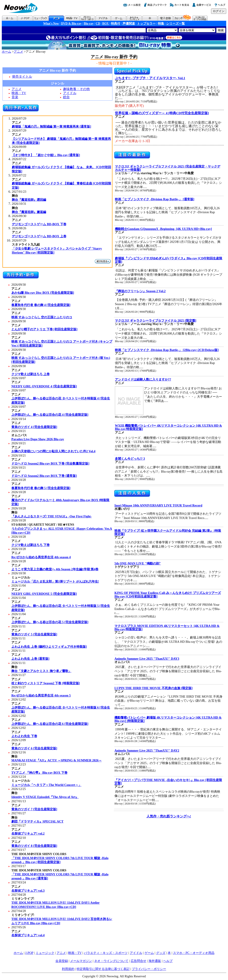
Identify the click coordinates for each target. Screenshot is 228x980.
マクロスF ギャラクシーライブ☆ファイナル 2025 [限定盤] (156, 320)
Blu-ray (89, 24)
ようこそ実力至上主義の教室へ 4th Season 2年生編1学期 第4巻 (55, 569)
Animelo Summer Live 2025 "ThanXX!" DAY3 (147, 659)
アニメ (18, 52)
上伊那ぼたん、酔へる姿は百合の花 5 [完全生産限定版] (50, 622)
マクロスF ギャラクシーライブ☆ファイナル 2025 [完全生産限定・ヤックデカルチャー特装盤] (168, 168)
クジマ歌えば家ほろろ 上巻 (31, 374)
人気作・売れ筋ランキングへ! (169, 816)
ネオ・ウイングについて (111, 961)
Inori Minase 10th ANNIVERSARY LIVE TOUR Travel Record (158, 505)
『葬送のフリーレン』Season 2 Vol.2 (140, 291)
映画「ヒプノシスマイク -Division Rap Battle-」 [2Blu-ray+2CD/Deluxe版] (167, 350)
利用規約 (68, 969)
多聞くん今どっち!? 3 (130, 459)
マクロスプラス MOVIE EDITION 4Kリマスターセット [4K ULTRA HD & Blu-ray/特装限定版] (167, 627)
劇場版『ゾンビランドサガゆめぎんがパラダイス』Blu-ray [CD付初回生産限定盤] (169, 260)
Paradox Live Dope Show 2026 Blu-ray (38, 439)
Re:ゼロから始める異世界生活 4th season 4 (41, 557)
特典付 (116, 24)
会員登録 (62, 961)
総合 (66, 97)
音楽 (15, 97)
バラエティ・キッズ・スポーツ (106, 953)
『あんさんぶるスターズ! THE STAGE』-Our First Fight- (52, 516)
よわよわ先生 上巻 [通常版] (30, 659)
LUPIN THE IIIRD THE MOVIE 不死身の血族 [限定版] (154, 688)
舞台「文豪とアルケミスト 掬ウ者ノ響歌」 (41, 671)
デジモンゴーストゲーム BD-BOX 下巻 (39, 224)
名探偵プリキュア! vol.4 (28, 935)
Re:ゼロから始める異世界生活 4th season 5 (41, 695)
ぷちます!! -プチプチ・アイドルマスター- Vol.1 (150, 78)
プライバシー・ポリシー (149, 969)
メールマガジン (81, 961)
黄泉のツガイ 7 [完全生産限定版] (34, 809)
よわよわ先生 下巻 (24, 736)
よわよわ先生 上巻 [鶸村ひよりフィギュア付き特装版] (49, 647)
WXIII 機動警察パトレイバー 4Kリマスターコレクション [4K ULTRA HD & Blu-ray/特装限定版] (168, 427)
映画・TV (19, 93)
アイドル (70, 93)
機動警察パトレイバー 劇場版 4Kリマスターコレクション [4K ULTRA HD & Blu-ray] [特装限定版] (168, 719)
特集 (161, 24)
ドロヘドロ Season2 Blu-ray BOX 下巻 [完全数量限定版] (50, 463)
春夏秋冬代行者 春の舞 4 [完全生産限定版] (41, 305)
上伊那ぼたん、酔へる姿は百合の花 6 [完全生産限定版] (50, 724)
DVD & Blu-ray (71, 24)
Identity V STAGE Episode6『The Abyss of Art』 (45, 797)
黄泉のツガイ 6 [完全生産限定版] (34, 748)
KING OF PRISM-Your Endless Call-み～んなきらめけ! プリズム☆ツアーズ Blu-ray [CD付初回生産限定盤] (168, 594)
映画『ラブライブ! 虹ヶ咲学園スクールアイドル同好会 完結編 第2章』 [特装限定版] (168, 532)
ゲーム (149, 953)
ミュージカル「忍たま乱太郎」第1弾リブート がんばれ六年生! (55, 581)
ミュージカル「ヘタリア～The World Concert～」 (46, 785)
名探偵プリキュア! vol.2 (28, 833)
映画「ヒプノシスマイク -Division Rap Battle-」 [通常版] (155, 199)
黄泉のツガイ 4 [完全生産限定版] (34, 427)
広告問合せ (138, 961)
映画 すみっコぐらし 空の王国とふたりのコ (42, 317)
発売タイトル (22, 76)
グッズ (161, 953)
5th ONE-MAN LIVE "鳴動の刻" (138, 563)
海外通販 (155, 961)
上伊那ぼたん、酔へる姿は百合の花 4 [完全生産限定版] (50, 415)
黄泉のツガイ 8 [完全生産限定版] (34, 846)
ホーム (6, 52)
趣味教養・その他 (76, 89)
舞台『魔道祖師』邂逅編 (29, 212)
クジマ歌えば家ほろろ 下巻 (31, 545)
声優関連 (129, 24)
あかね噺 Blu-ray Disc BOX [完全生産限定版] (43, 293)
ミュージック (45, 953)
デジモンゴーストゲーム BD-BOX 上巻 (39, 236)
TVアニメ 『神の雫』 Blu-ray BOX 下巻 (39, 773)
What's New (51, 24)
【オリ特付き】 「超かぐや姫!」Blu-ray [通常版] (46, 155)
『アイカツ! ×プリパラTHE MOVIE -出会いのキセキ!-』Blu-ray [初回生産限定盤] (168, 782)
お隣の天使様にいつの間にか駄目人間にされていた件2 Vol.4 (53, 451)
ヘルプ (168, 961)
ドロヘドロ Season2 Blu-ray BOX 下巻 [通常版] (44, 476)
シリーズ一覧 (175, 24)
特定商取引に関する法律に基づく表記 (103, 969)
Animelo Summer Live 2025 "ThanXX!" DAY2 (147, 751)
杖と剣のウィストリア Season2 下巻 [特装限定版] (46, 683)
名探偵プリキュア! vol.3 (28, 891)
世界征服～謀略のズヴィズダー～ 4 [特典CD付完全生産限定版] (162, 113)
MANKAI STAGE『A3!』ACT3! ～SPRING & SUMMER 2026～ (57, 760)
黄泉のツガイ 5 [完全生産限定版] (34, 634)
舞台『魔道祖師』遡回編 (29, 200)
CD (98, 24)
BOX (105, 24)
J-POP (29, 953)
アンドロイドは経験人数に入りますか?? (143, 379)
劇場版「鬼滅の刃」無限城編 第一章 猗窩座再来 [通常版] (51, 126)
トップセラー (146, 24)
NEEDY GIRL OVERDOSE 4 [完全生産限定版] (44, 386)
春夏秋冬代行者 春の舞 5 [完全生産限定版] (41, 488)
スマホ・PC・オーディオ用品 (194, 953)
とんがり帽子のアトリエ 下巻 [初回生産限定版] (44, 329)
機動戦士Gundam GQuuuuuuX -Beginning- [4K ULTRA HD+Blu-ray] (163, 229)
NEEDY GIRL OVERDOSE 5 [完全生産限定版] (44, 594)
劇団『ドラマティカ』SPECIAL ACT (37, 821)
